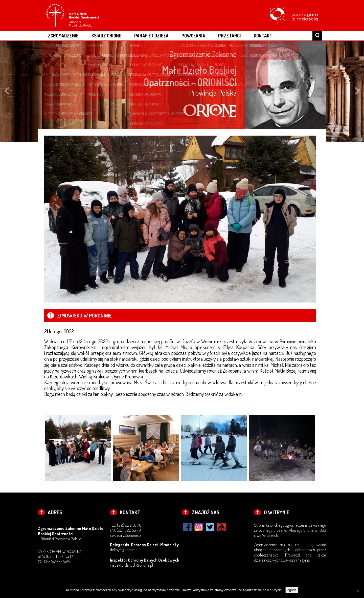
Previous (7, 91)
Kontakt (263, 36)
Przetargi (230, 36)
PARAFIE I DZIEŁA (151, 36)
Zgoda (292, 590)
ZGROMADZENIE (63, 36)
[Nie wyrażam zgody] (358, 591)
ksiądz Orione (106, 36)
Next (357, 91)
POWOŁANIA (193, 36)
